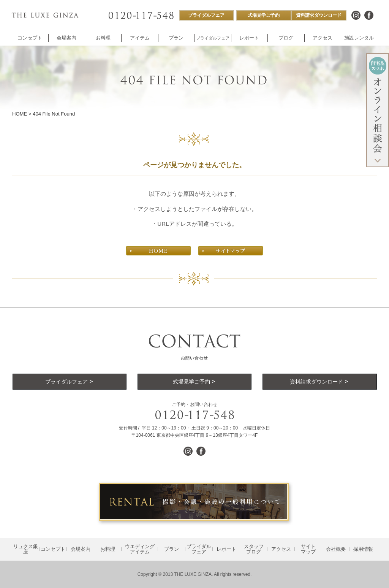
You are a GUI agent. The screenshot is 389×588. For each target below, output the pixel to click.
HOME (20, 114)
